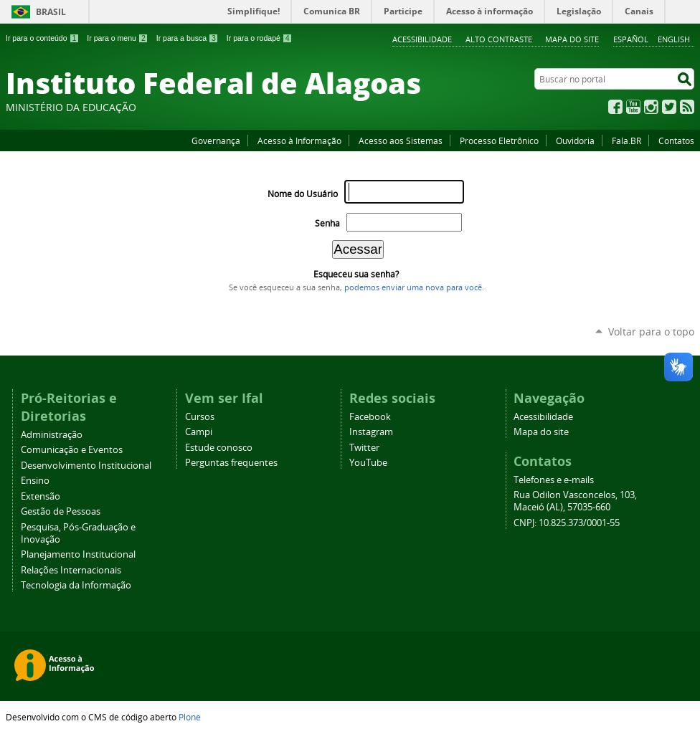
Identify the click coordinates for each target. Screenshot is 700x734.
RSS (687, 107)
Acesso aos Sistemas (401, 140)
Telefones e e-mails (554, 480)
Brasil (51, 12)
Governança (216, 140)
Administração (52, 435)
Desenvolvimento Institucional (86, 466)
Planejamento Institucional (78, 554)
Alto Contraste (499, 39)
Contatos (676, 140)
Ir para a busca (188, 38)
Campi (199, 432)
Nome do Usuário (303, 194)
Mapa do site (572, 39)
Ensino (35, 481)
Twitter (669, 107)
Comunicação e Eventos (72, 450)
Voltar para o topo (651, 332)
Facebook (615, 107)
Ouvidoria (575, 140)
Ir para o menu (117, 38)
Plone (190, 717)
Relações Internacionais (71, 570)
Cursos (200, 417)
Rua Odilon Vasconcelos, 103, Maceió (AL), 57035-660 (575, 501)
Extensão (41, 496)
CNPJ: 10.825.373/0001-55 (567, 523)
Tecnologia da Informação (76, 585)
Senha (327, 223)
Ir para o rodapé (260, 38)
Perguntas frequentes (231, 463)
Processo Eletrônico (499, 140)
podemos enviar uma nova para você (413, 287)
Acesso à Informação (299, 140)
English (674, 39)
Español (631, 39)
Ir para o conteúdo (42, 38)
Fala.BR (626, 140)
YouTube (633, 107)
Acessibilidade (422, 39)
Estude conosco (219, 448)
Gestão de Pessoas (61, 511)
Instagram (651, 107)
